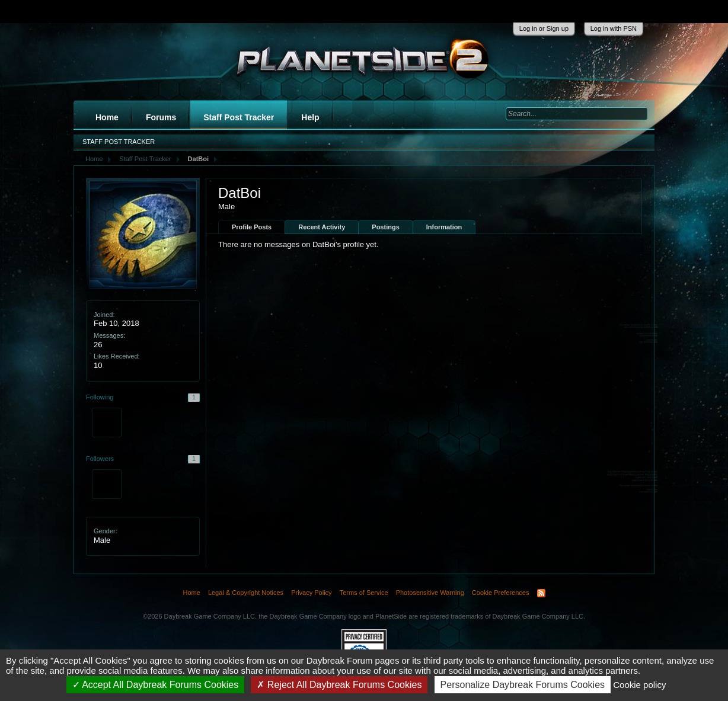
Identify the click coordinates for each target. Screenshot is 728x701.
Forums (161, 117)
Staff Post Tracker (239, 117)
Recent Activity (322, 227)
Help (310, 117)
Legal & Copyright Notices (246, 593)
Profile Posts (252, 227)
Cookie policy (639, 685)
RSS (541, 593)
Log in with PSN (614, 28)
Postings (385, 227)
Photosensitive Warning (430, 593)
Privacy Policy (311, 593)
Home (107, 117)
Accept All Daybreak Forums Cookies (156, 685)
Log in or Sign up (544, 28)
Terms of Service (364, 593)
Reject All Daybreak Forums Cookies (339, 685)
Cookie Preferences (501, 593)
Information (444, 227)
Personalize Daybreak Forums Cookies (523, 685)
